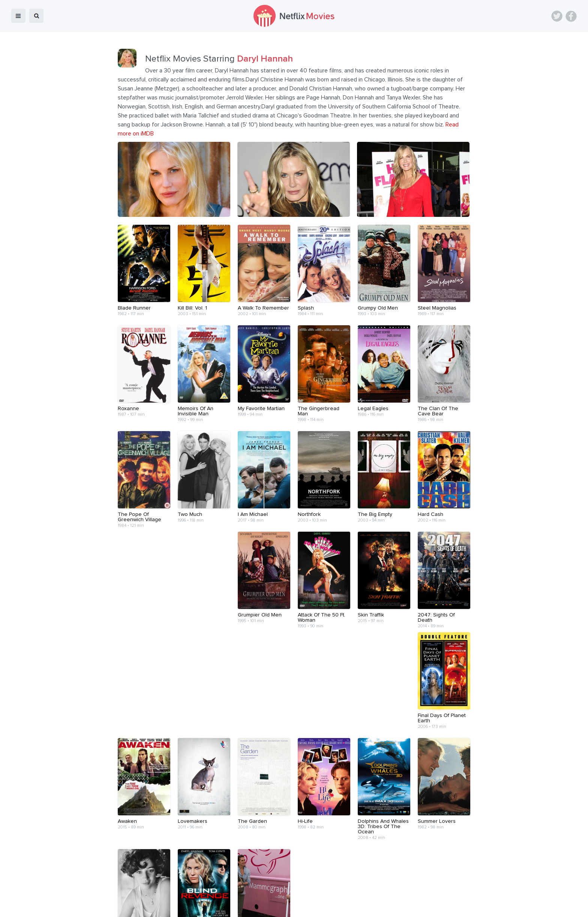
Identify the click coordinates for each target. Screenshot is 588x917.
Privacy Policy (383, 906)
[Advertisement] (294, 861)
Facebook (571, 16)
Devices (243, 906)
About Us (272, 906)
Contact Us (305, 906)
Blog (219, 906)
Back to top (563, 906)
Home (198, 906)
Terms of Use (343, 906)
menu (18, 16)
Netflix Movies (28, 906)
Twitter (557, 16)
